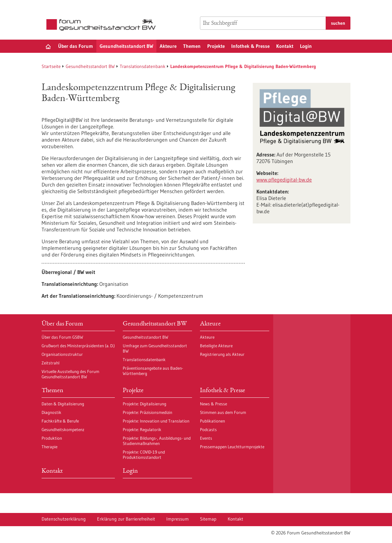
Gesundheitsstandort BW (126, 46)
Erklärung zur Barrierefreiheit (126, 519)
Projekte (216, 46)
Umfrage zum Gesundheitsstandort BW (155, 348)
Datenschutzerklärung (64, 519)
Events (206, 438)
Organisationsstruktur (62, 354)
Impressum (178, 519)
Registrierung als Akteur (222, 354)
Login (306, 46)
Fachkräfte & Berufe (60, 421)
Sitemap (208, 519)
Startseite (51, 66)
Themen (192, 46)
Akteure (168, 46)
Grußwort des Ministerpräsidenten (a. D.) (78, 346)
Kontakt (285, 46)
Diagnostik (51, 412)
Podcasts (208, 429)
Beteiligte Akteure (216, 346)
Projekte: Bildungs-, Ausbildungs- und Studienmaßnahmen (157, 441)
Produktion (52, 438)
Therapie (49, 447)
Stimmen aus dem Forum (223, 412)
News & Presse (213, 404)
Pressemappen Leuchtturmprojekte (232, 447)
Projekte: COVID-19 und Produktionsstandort (144, 455)
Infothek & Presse (250, 46)
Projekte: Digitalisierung (145, 404)
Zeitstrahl (50, 363)
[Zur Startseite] (103, 25)
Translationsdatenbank (143, 66)
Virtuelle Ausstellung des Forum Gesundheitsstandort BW (70, 374)
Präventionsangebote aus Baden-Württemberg (153, 371)
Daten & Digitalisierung (63, 404)
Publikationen (212, 421)
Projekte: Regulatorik (142, 429)
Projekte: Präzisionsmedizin (147, 412)
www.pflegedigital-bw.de (284, 180)
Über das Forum (76, 46)
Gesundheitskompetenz (63, 429)
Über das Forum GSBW (62, 337)
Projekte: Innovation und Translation (156, 421)
